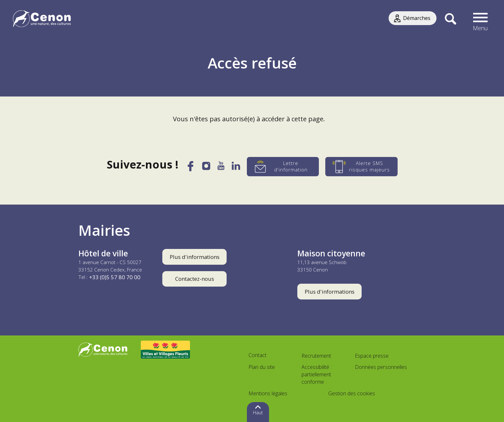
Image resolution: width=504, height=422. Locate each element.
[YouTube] (221, 168)
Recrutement (316, 356)
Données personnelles (381, 367)
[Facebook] (190, 169)
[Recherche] (450, 19)
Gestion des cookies (352, 393)
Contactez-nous (195, 279)
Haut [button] (258, 413)
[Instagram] (206, 168)
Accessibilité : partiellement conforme (316, 374)
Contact (257, 355)
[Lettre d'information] (283, 167)
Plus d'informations (195, 257)
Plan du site (262, 367)
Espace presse (372, 356)
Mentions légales (268, 393)
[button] (481, 19)
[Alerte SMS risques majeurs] (362, 167)
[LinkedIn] (236, 168)
